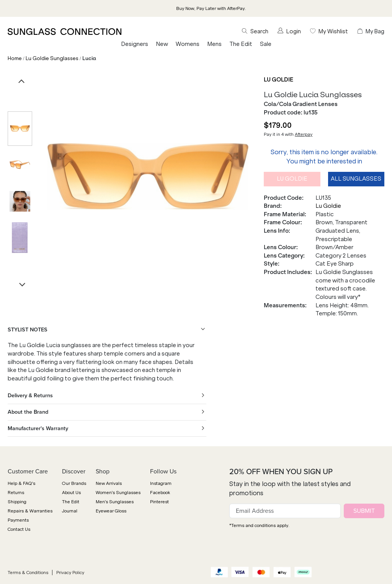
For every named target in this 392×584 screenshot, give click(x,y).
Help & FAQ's (21, 483)
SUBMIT (364, 511)
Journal (70, 511)
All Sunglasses (356, 179)
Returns (16, 493)
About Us (71, 493)
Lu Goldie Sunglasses (52, 58)
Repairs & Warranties (30, 511)
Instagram (161, 483)
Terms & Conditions (28, 573)
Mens (214, 44)
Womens (188, 44)
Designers (135, 44)
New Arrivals (109, 483)
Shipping (17, 502)
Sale (266, 44)
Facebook (160, 493)
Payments (18, 520)
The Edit (241, 44)
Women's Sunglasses (118, 493)
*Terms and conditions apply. (259, 525)
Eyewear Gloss (111, 511)
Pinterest (159, 502)
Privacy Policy (70, 573)
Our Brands (74, 483)
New (162, 44)
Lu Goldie (278, 80)
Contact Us (19, 529)
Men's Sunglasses (115, 502)
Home (15, 58)
